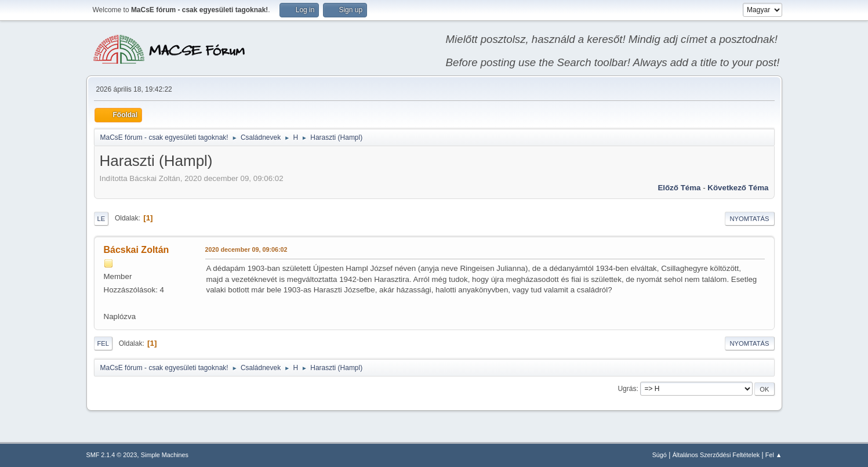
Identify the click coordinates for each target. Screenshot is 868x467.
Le (101, 219)
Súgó (660, 455)
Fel (103, 343)
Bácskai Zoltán (137, 250)
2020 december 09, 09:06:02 (246, 249)
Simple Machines (165, 455)
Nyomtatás (750, 219)
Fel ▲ (774, 455)
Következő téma (738, 188)
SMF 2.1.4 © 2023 (112, 455)
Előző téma (679, 188)
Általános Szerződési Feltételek (716, 455)
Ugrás (627, 389)
